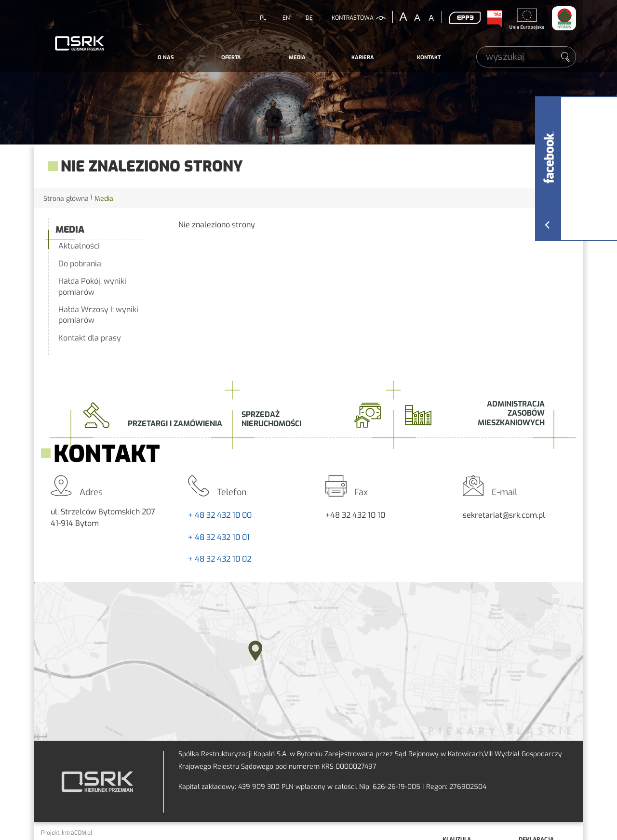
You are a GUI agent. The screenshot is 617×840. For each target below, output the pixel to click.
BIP (494, 19)
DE (309, 18)
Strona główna (66, 199)
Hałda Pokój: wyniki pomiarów (92, 286)
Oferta (231, 58)
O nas (166, 58)
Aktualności (79, 246)
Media (297, 58)
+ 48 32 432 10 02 (220, 559)
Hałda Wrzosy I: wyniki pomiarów (98, 315)
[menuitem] (166, 58)
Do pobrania (80, 264)
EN (286, 18)
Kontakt (429, 58)
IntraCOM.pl (77, 833)
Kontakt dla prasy (90, 338)
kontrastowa (353, 18)
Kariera (363, 58)
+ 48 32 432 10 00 (220, 515)
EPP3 (465, 18)
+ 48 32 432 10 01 (219, 537)
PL (263, 18)
